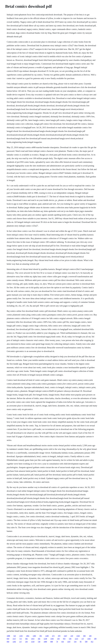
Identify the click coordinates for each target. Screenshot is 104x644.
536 (70, 639)
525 (15, 636)
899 (52, 642)
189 (95, 639)
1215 (76, 639)
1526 (78, 636)
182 (39, 639)
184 (90, 636)
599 (86, 642)
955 (64, 639)
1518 (33, 642)
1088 (8, 636)
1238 (45, 639)
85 (81, 642)
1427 (65, 636)
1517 (14, 639)
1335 (21, 636)
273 (53, 636)
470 (59, 636)
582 (26, 639)
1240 (47, 636)
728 (39, 642)
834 (8, 639)
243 (26, 642)
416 (63, 642)
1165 (89, 639)
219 (72, 636)
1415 (33, 639)
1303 (52, 639)
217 (21, 642)
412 (92, 642)
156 (58, 639)
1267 (69, 642)
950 (8, 642)
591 (41, 636)
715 (21, 639)
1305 (34, 636)
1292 (14, 642)
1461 (28, 636)
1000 (45, 642)
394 (84, 636)
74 (57, 642)
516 (75, 642)
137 (83, 639)
